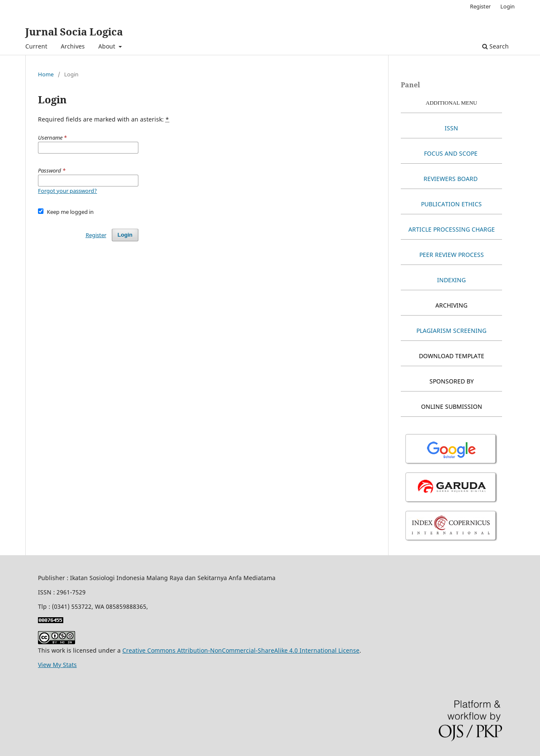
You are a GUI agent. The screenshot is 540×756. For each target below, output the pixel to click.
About (108, 46)
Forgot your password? (67, 191)
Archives (73, 46)
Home (46, 74)
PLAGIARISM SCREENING (451, 331)
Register (480, 6)
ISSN (451, 128)
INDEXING (451, 280)
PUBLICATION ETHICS (451, 204)
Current (36, 46)
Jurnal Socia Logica (74, 31)
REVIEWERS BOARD (451, 179)
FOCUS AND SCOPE (452, 153)
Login (508, 6)
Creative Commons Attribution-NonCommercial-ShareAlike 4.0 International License (241, 650)
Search (495, 46)
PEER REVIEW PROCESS (452, 255)
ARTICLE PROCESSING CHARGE (452, 229)
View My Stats (57, 665)
